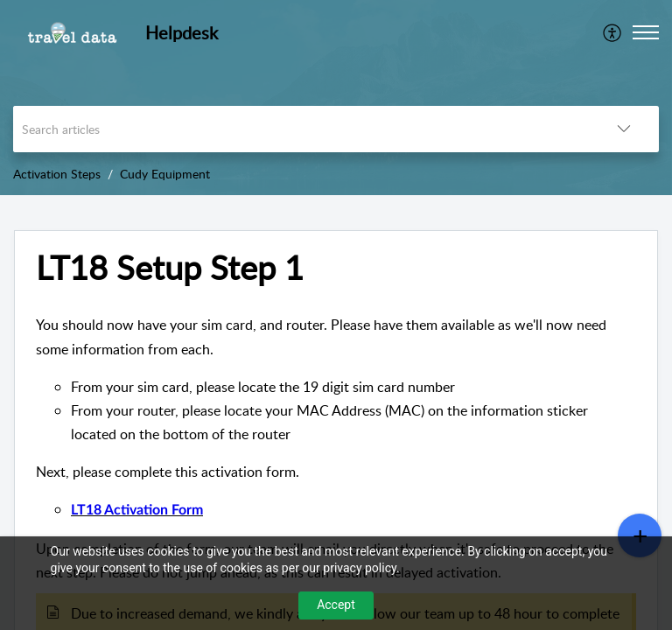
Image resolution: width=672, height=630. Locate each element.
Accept (336, 605)
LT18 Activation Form (137, 510)
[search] (301, 129)
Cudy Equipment (165, 174)
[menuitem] (613, 32)
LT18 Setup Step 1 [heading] (170, 268)
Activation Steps (57, 174)
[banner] (336, 98)
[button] (613, 32)
